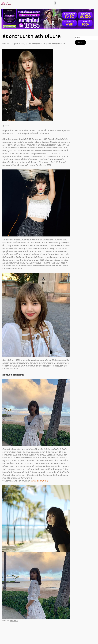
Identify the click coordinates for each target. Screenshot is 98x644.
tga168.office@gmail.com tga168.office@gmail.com (45, 44)
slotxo (34, 481)
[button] (55, 3)
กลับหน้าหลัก (42, 481)
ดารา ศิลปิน (14, 621)
